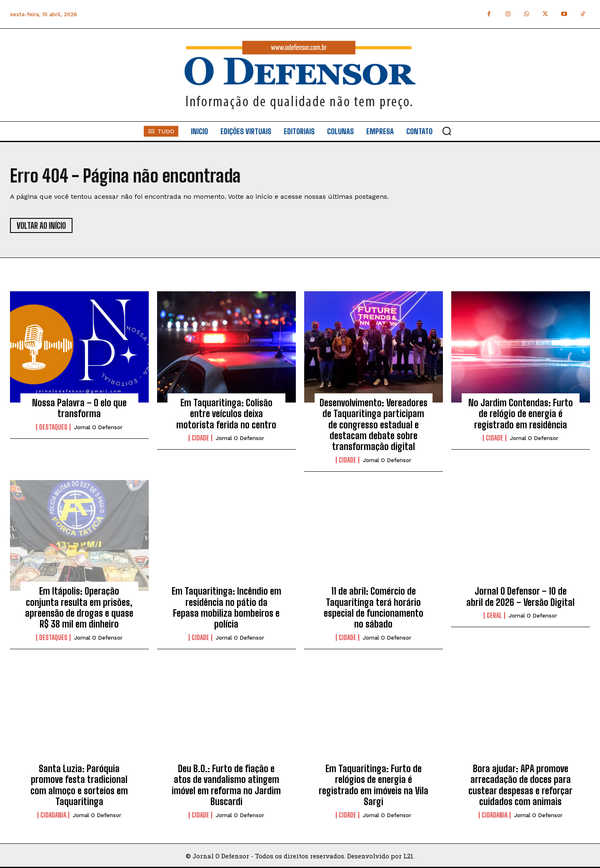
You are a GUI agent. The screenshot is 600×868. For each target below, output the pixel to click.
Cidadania (53, 815)
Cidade (200, 438)
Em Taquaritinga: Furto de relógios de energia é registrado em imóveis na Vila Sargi (374, 785)
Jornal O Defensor (98, 427)
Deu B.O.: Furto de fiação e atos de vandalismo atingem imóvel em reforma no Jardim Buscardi (226, 785)
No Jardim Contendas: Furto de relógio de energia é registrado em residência (521, 414)
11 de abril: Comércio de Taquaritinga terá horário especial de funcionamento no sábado (374, 608)
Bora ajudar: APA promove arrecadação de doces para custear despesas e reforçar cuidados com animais (520, 785)
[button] (447, 131)
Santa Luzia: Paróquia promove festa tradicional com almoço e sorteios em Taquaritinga (79, 785)
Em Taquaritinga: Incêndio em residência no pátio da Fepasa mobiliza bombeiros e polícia (226, 608)
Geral (494, 615)
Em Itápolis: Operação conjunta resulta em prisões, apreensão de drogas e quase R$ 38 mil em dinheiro (79, 608)
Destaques (53, 427)
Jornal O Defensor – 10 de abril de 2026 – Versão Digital (520, 597)
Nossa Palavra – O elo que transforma (79, 408)
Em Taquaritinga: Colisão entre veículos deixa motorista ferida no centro (226, 414)
